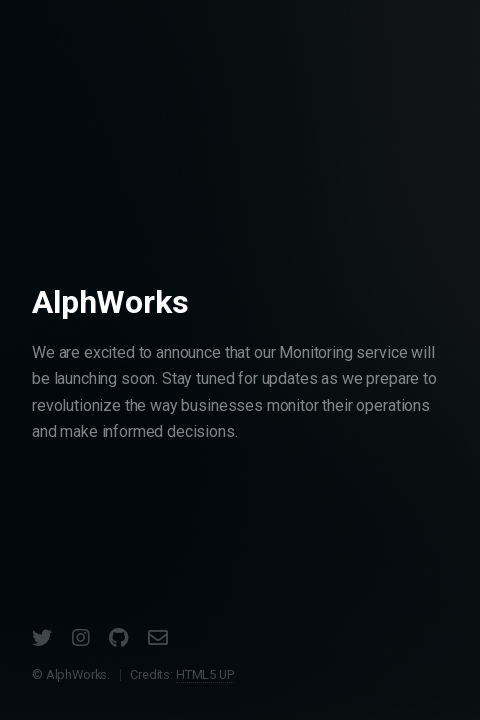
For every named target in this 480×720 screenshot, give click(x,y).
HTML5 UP (205, 674)
